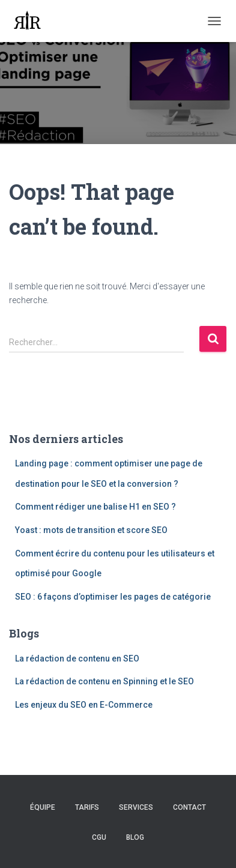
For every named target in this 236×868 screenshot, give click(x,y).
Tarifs (87, 807)
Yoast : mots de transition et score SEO (91, 530)
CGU (99, 837)
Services (136, 807)
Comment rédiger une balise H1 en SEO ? (95, 507)
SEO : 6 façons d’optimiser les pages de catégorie (113, 597)
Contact (189, 807)
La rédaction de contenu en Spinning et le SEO (104, 681)
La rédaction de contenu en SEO (77, 659)
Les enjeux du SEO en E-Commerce (84, 705)
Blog (135, 837)
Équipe (43, 807)
